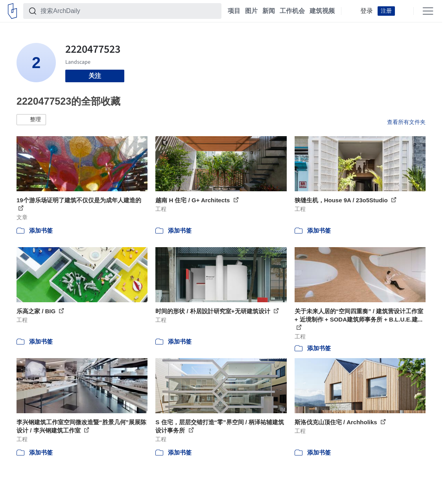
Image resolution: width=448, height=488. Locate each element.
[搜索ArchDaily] (129, 11)
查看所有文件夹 (406, 122)
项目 (234, 11)
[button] (31, 120)
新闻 (269, 11)
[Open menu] (428, 11)
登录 (367, 11)
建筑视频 (322, 11)
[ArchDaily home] (12, 11)
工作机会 (292, 11)
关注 (95, 76)
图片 (251, 11)
